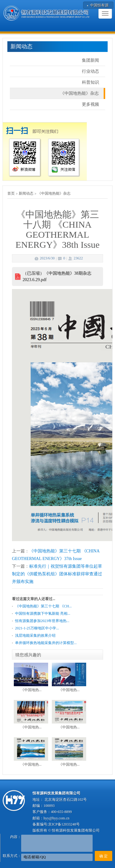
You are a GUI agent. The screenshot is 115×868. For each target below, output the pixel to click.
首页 (11, 193)
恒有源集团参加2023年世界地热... (42, 621)
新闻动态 (26, 193)
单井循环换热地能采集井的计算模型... (46, 643)
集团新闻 (90, 60)
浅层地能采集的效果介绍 (35, 635)
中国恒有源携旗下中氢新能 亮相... (43, 613)
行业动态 (90, 71)
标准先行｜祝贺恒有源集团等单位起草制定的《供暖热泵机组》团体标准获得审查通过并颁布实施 (57, 574)
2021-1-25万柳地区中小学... (37, 628)
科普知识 (90, 82)
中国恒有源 (99, 5)
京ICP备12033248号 (64, 824)
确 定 (103, 856)
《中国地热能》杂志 (79, 93)
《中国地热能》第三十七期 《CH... (43, 606)
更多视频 (90, 104)
